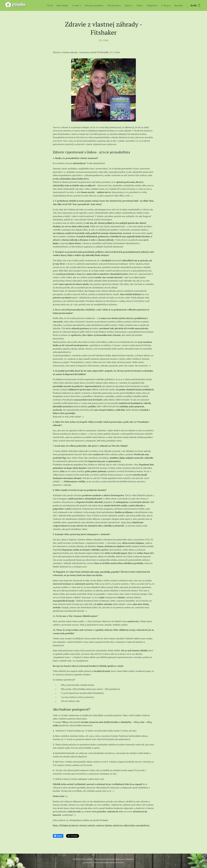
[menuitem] (48, 5)
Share (58, 836)
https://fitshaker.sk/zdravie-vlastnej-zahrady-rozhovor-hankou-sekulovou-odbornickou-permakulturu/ (101, 825)
